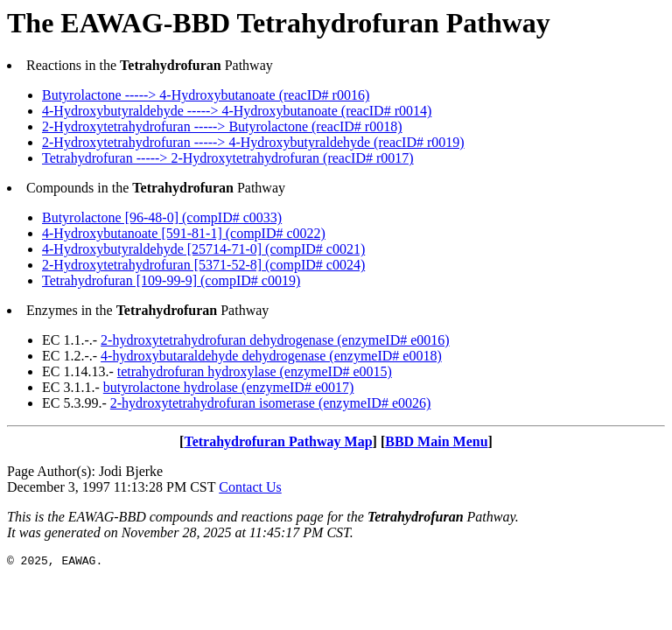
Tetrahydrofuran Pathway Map (278, 441)
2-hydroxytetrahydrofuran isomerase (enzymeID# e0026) (271, 403)
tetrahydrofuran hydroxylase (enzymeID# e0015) (255, 371)
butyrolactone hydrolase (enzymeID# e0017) (229, 387)
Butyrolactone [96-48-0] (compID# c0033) (162, 217)
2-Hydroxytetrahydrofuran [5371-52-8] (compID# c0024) (203, 265)
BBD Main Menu (436, 441)
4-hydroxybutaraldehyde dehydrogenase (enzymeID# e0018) (271, 356)
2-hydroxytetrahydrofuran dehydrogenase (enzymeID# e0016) (275, 340)
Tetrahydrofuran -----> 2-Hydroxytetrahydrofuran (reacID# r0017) (228, 158)
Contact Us (250, 487)
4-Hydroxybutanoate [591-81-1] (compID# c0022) (184, 233)
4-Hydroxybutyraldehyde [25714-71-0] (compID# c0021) (203, 249)
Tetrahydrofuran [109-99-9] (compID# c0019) (171, 280)
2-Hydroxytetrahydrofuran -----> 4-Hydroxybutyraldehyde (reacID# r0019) (253, 142)
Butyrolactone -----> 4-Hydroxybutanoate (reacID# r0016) (206, 95)
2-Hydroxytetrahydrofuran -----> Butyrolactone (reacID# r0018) (222, 126)
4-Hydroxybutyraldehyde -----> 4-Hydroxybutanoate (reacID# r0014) (237, 111)
